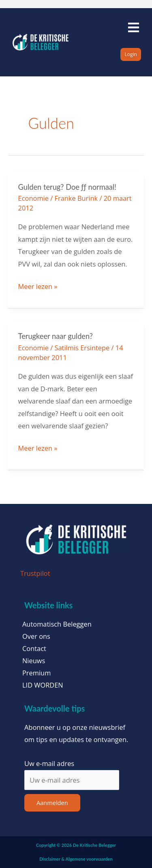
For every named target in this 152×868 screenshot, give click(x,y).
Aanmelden (52, 803)
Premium (36, 673)
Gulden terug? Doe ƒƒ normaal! (67, 187)
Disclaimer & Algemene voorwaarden (76, 859)
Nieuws (34, 661)
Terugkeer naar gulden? (56, 336)
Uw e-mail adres (49, 763)
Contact (34, 649)
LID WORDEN (43, 685)
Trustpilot (35, 573)
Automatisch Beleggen (57, 624)
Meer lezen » (38, 286)
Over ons (36, 636)
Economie (33, 198)
